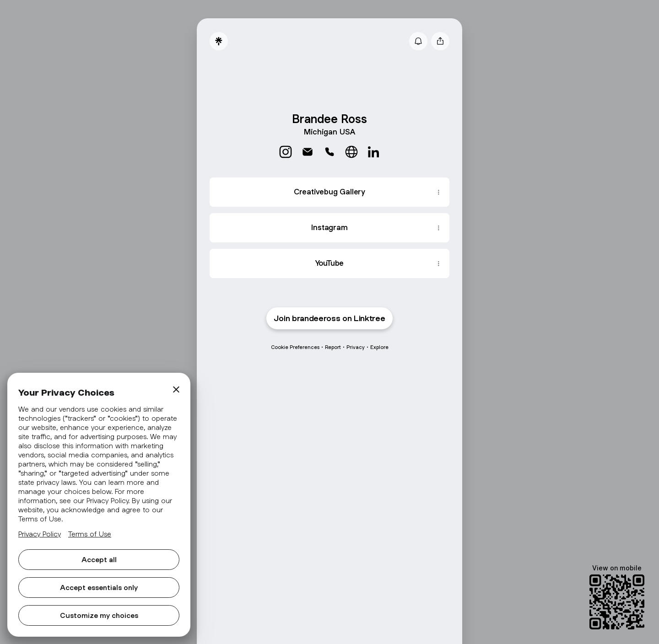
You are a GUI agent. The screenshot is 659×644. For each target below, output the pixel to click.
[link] (286, 152)
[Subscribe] (418, 41)
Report (333, 347)
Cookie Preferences (295, 347)
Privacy (356, 347)
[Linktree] (219, 41)
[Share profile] (440, 41)
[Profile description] (329, 131)
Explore (379, 347)
